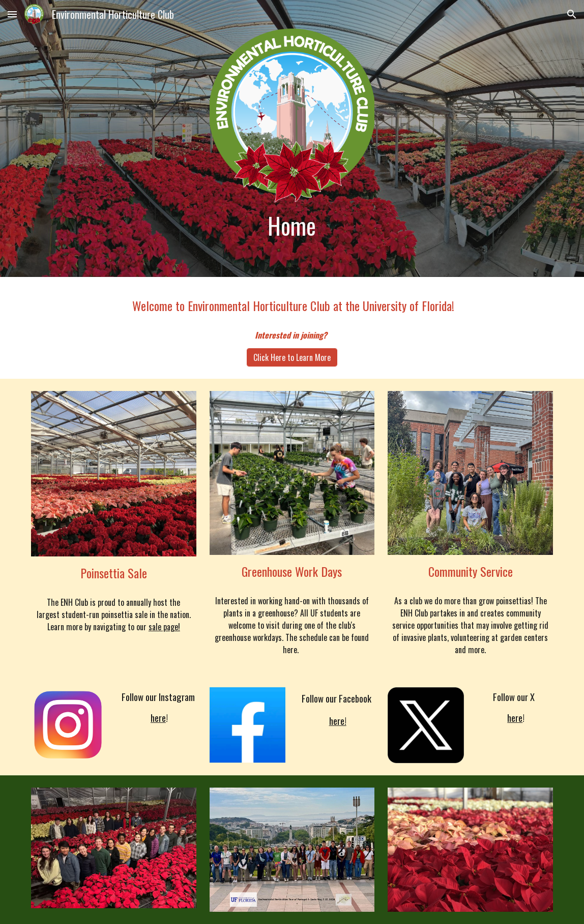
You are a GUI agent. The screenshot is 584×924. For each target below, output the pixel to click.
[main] (292, 226)
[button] (12, 14)
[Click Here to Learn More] (292, 357)
